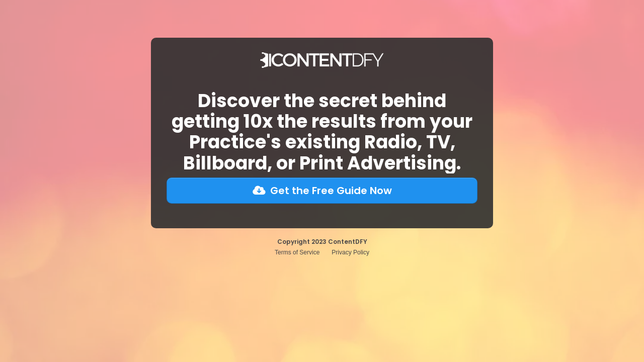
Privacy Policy (350, 252)
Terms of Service (297, 252)
